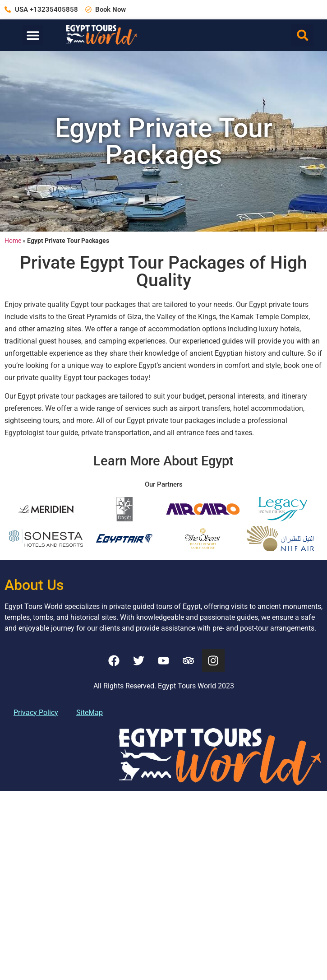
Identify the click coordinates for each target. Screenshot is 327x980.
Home (13, 241)
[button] (33, 35)
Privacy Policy (36, 710)
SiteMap (90, 710)
